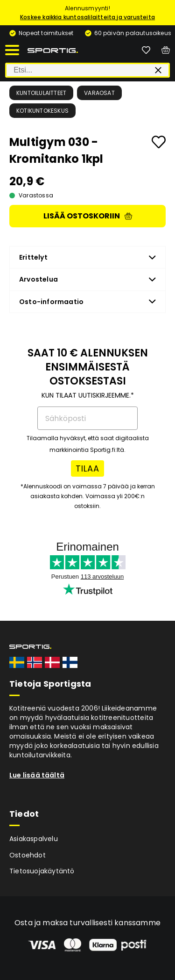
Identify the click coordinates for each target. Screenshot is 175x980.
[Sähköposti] (87, 418)
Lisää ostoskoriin (88, 216)
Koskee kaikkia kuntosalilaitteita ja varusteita (87, 17)
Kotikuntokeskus (42, 111)
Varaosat (99, 93)
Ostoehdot (28, 855)
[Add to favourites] (159, 142)
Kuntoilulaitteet (41, 93)
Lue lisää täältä (37, 775)
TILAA (87, 468)
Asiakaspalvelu (34, 839)
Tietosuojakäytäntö (42, 871)
